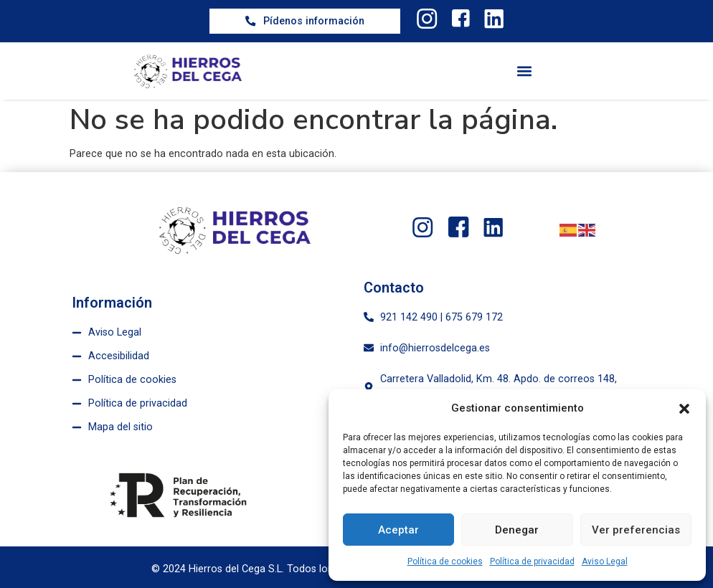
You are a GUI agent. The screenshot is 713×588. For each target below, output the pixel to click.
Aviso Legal (605, 561)
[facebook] (461, 19)
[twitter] (426, 19)
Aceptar (398, 530)
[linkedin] (495, 19)
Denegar (517, 530)
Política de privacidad (532, 561)
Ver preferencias (636, 530)
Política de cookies (445, 561)
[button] (684, 409)
